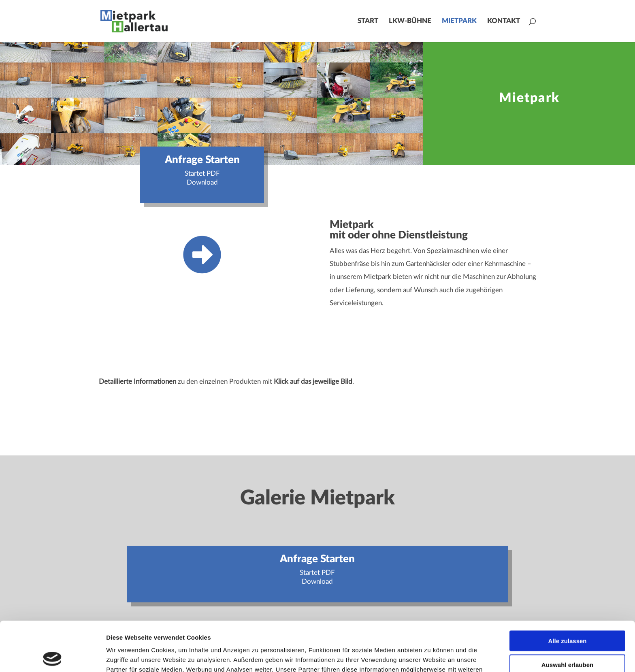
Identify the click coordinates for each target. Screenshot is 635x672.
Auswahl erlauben (567, 615)
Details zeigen (431, 656)
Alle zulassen (567, 591)
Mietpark (459, 21)
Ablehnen (567, 639)
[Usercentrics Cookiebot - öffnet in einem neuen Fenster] (52, 656)
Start (368, 21)
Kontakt (504, 21)
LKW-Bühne (410, 21)
